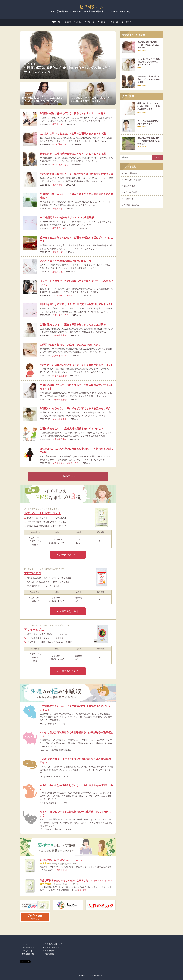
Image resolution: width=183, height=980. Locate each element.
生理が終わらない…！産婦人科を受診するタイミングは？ (72, 429)
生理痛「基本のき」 (132, 205)
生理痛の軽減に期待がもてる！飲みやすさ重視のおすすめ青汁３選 (76, 174)
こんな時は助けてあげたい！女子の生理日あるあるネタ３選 (73, 134)
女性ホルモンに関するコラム (66, 296)
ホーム (24, 944)
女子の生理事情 (60, 335)
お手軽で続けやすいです (64, 860)
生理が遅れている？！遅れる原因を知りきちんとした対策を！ (74, 325)
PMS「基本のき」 (61, 145)
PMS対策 (102, 22)
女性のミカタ (33, 573)
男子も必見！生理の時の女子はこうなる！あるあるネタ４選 (73, 154)
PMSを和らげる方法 (133, 180)
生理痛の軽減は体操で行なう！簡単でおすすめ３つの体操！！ (74, 113)
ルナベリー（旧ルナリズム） (43, 513)
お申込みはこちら (69, 555)
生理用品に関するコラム (64, 228)
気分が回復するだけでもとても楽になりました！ (76, 880)
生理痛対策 (90, 22)
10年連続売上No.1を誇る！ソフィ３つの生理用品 (67, 218)
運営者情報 (49, 954)
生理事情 (67, 22)
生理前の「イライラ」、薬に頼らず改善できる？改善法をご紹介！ (76, 408)
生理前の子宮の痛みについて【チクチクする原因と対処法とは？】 (76, 365)
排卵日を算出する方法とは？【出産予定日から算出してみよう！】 (76, 304)
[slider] (46, 863)
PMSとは (56, 22)
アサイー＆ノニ (34, 630)
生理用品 (78, 22)
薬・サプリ (126, 22)
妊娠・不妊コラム (61, 315)
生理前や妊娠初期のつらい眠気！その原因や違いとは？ (70, 345)
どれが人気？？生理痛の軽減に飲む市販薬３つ (65, 261)
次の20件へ (69, 476)
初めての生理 (130, 186)
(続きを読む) (62, 870)
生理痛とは (114, 22)
